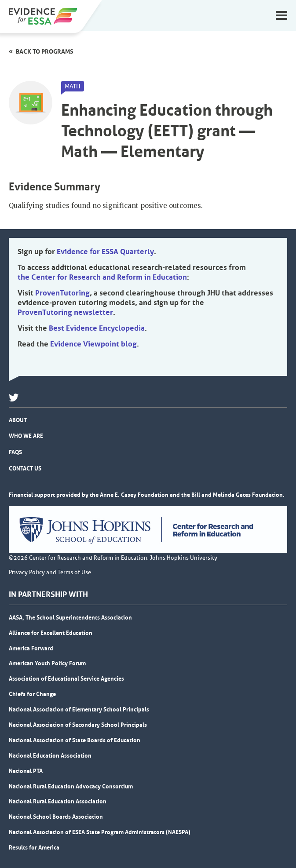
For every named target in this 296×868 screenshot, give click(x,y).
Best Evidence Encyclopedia (97, 328)
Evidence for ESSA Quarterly (105, 252)
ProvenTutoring (62, 293)
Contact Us (25, 468)
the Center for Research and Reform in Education (102, 277)
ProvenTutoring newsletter (65, 312)
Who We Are (26, 436)
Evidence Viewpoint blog (93, 344)
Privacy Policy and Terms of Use (50, 573)
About (18, 420)
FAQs (15, 452)
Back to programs (45, 51)
